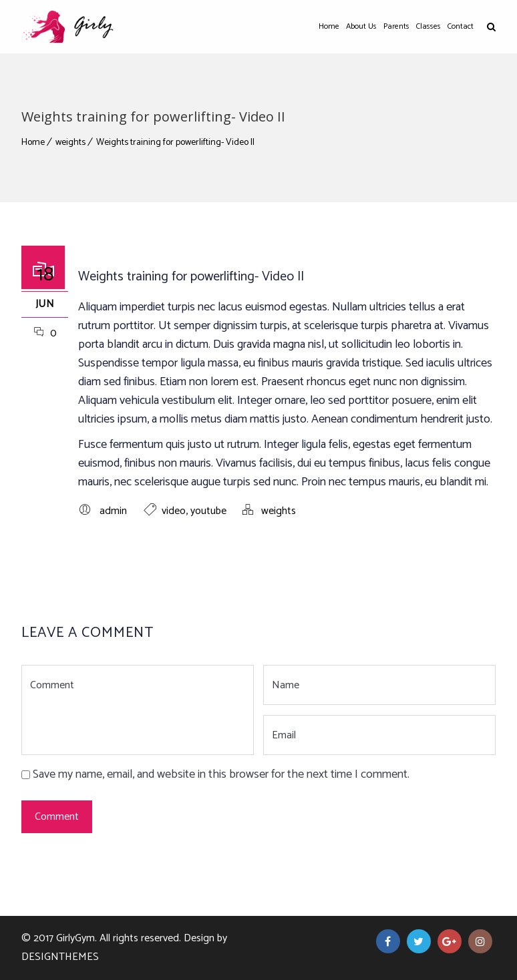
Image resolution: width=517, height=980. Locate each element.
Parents (396, 26)
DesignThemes (60, 957)
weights (70, 143)
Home (329, 26)
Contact (461, 26)
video (174, 511)
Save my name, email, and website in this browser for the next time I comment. (221, 774)
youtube (208, 511)
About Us (361, 26)
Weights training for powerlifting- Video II (175, 143)
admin (113, 511)
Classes (428, 26)
